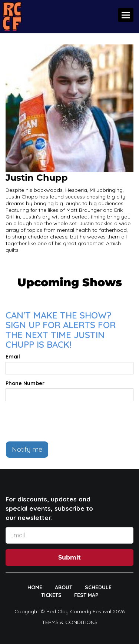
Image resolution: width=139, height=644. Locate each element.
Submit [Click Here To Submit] (69, 558)
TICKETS (51, 595)
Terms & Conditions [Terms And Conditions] (70, 622)
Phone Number (25, 383)
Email (13, 357)
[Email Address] (69, 535)
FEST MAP (86, 595)
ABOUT (64, 587)
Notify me (27, 449)
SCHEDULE (98, 587)
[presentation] (62, 421)
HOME (35, 587)
